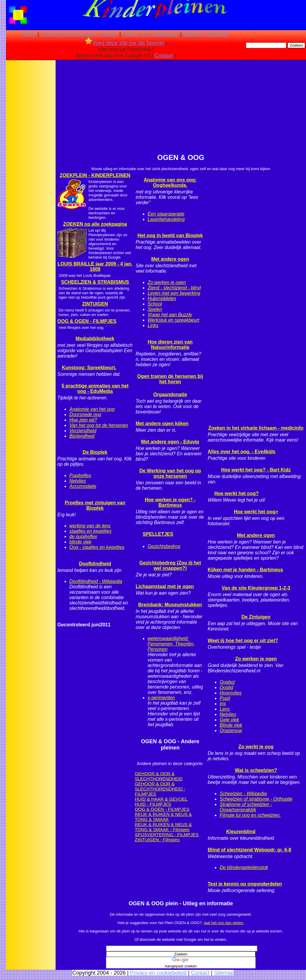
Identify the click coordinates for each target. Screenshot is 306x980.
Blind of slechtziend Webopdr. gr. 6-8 (250, 850)
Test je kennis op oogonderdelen (245, 884)
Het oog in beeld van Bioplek (170, 235)
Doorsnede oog (85, 415)
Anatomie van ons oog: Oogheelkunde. (170, 183)
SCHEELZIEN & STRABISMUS (95, 282)
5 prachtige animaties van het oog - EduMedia (95, 389)
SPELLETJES (158, 534)
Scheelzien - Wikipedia (243, 794)
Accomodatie (83, 486)
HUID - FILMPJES (153, 804)
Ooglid (226, 687)
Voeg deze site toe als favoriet (124, 43)
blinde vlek (80, 542)
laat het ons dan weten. (224, 923)
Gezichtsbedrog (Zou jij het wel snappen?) (170, 565)
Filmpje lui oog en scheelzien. (250, 815)
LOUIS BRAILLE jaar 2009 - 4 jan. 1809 (95, 267)
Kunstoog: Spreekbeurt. (89, 368)
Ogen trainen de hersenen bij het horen (170, 379)
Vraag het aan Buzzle (170, 315)
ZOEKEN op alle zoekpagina (95, 224)
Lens (225, 709)
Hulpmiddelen (162, 299)
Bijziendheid (82, 436)
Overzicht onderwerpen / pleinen (79, 34)
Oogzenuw (231, 731)
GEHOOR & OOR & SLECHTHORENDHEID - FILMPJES (160, 789)
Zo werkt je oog (256, 747)
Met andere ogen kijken (162, 423)
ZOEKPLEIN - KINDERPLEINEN (95, 175)
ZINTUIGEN (95, 304)
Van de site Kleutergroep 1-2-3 (256, 588)
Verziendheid (83, 431)
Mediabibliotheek (95, 339)
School (155, 304)
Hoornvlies (231, 693)
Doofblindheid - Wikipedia (96, 581)
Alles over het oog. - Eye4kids (242, 452)
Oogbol (227, 682)
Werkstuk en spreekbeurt (173, 320)
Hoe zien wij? (83, 420)
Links (153, 325)
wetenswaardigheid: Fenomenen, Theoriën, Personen (171, 644)
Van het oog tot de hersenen (99, 425)
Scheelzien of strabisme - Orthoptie (256, 799)
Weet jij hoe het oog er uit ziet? (243, 641)
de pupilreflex (83, 536)
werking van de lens (90, 526)
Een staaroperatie (166, 214)
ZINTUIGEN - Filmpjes (157, 840)
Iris (223, 704)
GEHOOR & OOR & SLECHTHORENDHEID (159, 776)
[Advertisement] (31, 155)
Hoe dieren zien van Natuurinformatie (170, 345)
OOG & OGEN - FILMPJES (87, 321)
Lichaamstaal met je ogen (165, 586)
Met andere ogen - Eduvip (170, 442)
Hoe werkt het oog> (256, 512)
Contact (164, 56)
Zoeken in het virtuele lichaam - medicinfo (256, 428)
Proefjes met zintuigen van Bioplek (95, 505)
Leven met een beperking (174, 293)
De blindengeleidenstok (244, 867)
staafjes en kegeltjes (90, 531)
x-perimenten (161, 698)
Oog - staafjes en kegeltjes (97, 547)
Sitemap (224, 973)
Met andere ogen (170, 259)
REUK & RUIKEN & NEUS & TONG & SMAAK (163, 817)
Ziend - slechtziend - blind (174, 288)
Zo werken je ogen (167, 282)
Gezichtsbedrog (164, 546)
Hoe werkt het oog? (236, 493)
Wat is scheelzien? (256, 770)
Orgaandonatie (170, 394)
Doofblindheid (95, 564)
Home (29, 34)
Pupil (225, 698)
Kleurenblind (241, 832)
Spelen (155, 309)
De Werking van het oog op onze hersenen (170, 473)
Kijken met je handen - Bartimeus (245, 570)
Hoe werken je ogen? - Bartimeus (170, 502)
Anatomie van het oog (92, 409)
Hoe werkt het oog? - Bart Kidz (256, 470)
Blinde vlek (231, 725)
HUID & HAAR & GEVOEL (161, 799)
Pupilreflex (80, 476)
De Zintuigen (256, 617)
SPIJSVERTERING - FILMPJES (167, 835)
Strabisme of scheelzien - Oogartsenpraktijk (246, 807)
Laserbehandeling (166, 219)
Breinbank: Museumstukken (170, 605)
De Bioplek (95, 452)
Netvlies (78, 481)
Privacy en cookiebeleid (150, 34)
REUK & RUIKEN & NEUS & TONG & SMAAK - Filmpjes (163, 827)
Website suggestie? (207, 34)
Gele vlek (229, 720)
